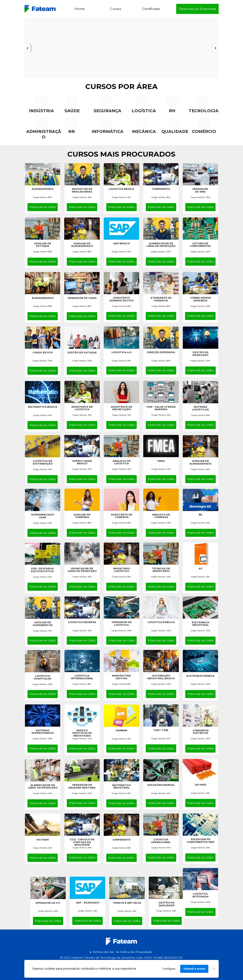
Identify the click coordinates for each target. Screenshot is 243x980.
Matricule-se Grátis (43, 207)
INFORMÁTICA (107, 131)
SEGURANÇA (107, 111)
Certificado (151, 9)
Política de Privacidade (136, 952)
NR (72, 131)
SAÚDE (72, 111)
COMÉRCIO (204, 131)
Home (80, 9)
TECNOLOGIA (204, 111)
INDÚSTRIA (41, 111)
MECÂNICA (144, 131)
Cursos (116, 9)
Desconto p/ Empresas (197, 9)
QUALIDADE (175, 131)
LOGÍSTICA (144, 111)
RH (172, 111)
